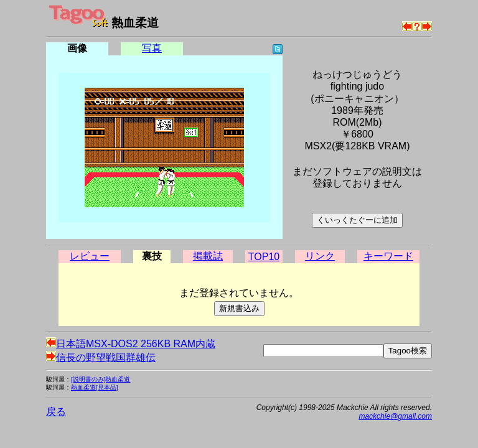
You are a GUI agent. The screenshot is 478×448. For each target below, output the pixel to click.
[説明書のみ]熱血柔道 (101, 379)
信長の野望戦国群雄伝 (101, 357)
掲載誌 (208, 256)
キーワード (388, 256)
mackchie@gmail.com (395, 416)
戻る (56, 412)
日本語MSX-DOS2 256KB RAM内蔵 (131, 344)
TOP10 (264, 257)
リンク (320, 256)
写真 (152, 48)
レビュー (90, 256)
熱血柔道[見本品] (94, 387)
